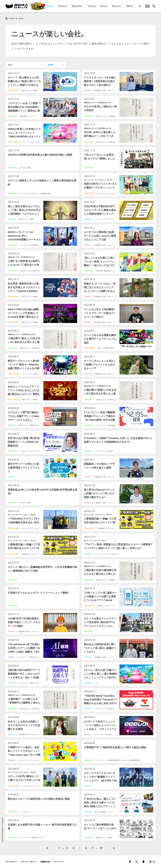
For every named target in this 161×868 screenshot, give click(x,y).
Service (63, 6)
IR (140, 6)
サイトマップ (59, 862)
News (21, 18)
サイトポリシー (11, 862)
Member (77, 6)
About (104, 6)
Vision (92, 6)
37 (101, 848)
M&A (130, 6)
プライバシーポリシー (29, 862)
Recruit (116, 6)
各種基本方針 (45, 862)
